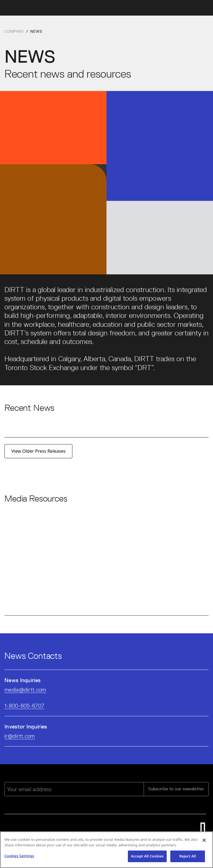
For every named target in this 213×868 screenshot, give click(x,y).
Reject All (188, 857)
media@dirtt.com (25, 690)
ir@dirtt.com (20, 736)
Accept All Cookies (147, 857)
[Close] (204, 841)
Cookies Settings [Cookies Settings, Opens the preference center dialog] (19, 857)
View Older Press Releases (38, 451)
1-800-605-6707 (24, 706)
